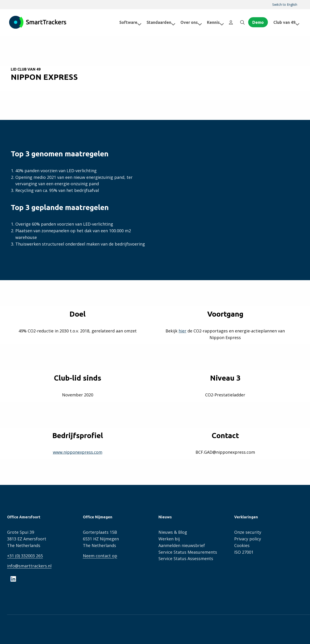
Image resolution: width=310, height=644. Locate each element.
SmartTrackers (38, 22)
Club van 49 (286, 22)
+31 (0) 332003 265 (25, 556)
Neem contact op (100, 556)
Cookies (242, 545)
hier (182, 331)
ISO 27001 (244, 552)
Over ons (188, 22)
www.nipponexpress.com (78, 452)
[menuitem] (285, 5)
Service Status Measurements (188, 552)
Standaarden (157, 22)
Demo (258, 22)
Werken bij (169, 539)
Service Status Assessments (186, 558)
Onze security (248, 532)
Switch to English (285, 4)
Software (127, 22)
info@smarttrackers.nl (29, 566)
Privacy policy (248, 539)
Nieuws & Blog (173, 532)
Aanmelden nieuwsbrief (182, 545)
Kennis (212, 22)
